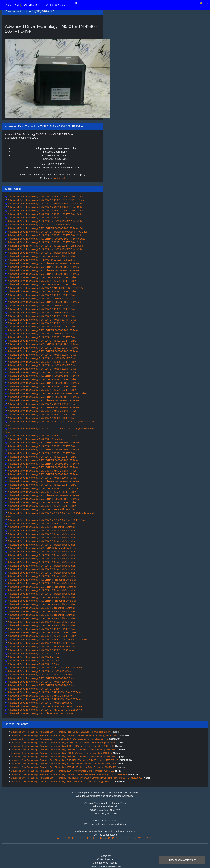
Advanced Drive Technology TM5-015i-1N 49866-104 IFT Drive (42, 358)
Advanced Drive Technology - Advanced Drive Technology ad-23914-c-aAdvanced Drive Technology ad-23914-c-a (65, 743)
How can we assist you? (183, 860)
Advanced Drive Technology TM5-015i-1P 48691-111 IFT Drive (42, 281)
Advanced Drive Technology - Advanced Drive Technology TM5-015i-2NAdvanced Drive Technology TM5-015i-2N (65, 735)
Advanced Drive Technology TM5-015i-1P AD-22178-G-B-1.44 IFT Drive (47, 393)
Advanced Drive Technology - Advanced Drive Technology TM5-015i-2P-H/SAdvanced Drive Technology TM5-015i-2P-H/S (69, 774)
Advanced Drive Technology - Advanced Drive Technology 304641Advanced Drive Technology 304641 (60, 739)
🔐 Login (204, 3)
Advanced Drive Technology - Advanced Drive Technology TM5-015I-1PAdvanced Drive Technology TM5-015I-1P (65, 760)
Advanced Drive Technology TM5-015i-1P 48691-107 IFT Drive (42, 643)
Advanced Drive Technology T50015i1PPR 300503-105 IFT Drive (43, 267)
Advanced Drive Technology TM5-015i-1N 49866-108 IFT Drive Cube (45, 207)
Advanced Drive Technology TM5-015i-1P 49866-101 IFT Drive (42, 277)
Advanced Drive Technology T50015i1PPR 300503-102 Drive (41, 678)
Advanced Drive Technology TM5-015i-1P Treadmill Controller (41, 253)
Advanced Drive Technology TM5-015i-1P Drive (33, 654)
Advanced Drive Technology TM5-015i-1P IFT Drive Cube (39, 225)
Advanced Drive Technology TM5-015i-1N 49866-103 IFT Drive (42, 305)
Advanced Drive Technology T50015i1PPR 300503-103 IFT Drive (43, 274)
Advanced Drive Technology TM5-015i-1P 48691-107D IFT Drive (43, 323)
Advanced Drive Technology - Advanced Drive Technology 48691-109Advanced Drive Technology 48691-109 (63, 746)
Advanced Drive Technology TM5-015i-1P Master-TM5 (37, 218)
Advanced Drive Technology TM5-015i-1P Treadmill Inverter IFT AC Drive (47, 232)
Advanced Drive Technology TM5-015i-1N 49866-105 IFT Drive (42, 313)
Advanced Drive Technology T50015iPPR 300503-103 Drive (40, 713)
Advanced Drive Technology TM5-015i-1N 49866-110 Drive (40, 703)
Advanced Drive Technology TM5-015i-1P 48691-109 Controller (42, 650)
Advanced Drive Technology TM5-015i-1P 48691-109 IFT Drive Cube (45, 197)
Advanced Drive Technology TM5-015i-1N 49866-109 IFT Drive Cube (45, 204)
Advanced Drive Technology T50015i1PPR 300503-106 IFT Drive (43, 263)
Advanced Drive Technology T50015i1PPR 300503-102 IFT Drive (43, 330)
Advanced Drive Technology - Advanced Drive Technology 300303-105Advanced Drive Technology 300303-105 (64, 764)
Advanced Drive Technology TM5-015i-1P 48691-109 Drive (40, 675)
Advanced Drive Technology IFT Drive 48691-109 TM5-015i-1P (42, 260)
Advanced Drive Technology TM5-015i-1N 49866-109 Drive (40, 671)
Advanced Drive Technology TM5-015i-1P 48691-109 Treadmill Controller (47, 639)
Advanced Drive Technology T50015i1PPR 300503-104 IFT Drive (43, 407)
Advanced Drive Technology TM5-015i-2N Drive (33, 657)
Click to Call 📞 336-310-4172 (22, 5)
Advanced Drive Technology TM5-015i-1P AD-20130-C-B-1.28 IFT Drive (47, 288)
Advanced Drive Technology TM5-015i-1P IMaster (35, 439)
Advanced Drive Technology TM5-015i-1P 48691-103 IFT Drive (42, 284)
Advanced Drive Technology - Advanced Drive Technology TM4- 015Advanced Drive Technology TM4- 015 (62, 753)
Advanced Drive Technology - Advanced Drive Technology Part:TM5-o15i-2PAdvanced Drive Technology (61, 732)
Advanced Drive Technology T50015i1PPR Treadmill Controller (42, 548)
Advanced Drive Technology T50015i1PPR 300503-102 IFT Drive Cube (46, 228)
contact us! (59, 178)
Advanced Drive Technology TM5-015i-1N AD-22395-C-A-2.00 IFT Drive (47, 520)
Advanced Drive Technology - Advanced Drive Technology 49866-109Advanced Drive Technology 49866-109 (63, 771)
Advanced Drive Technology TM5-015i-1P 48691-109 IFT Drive (42, 291)
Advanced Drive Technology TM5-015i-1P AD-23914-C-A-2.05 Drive (44, 692)
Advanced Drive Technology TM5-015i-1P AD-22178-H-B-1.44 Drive (44, 668)
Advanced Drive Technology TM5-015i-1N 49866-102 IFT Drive (42, 298)
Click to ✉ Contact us (58, 5)
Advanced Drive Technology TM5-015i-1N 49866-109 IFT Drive (42, 478)
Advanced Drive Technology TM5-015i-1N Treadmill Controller (41, 509)
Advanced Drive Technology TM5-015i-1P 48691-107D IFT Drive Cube (46, 200)
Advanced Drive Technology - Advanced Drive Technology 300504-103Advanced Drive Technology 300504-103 (64, 767)
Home (78, 3)
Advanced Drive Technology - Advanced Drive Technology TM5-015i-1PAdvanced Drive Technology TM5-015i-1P (65, 750)
